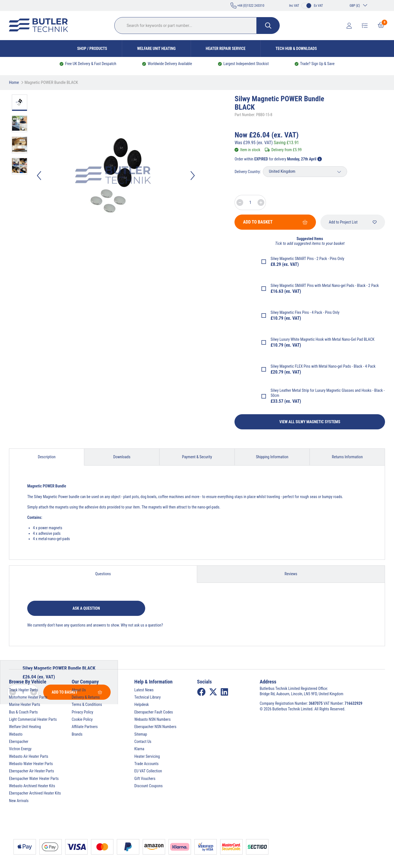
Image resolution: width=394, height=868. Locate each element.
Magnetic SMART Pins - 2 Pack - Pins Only (312, 259)
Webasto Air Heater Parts (29, 756)
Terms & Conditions (87, 704)
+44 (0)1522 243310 (247, 5)
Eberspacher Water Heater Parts (34, 779)
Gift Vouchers (145, 779)
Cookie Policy (82, 719)
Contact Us (143, 742)
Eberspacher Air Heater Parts (31, 771)
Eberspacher (19, 742)
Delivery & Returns (86, 697)
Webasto (16, 734)
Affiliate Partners (85, 727)
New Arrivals (19, 801)
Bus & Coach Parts (23, 712)
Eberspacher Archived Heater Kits (35, 793)
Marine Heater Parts (25, 704)
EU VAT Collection (148, 771)
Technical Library (147, 697)
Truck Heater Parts (23, 690)
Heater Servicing (147, 756)
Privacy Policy (82, 712)
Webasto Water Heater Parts (31, 764)
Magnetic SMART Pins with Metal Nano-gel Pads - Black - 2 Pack (329, 286)
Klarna (139, 749)
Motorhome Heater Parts (28, 697)
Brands (77, 734)
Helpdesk (142, 704)
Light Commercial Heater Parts (33, 719)
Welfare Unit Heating (156, 49)
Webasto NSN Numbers (152, 719)
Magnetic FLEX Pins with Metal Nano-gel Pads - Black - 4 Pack (327, 366)
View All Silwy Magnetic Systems (310, 422)
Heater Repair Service (226, 49)
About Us (79, 690)
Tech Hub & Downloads (296, 49)
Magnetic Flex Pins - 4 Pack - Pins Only (309, 312)
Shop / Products (92, 49)
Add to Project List (353, 222)
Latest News (144, 690)
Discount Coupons (148, 786)
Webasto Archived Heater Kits (32, 786)
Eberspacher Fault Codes (153, 712)
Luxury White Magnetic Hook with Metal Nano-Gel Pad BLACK (327, 339)
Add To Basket (275, 222)
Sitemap (141, 734)
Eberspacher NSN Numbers (155, 727)
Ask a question (86, 608)
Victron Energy (20, 749)
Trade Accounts (146, 764)
